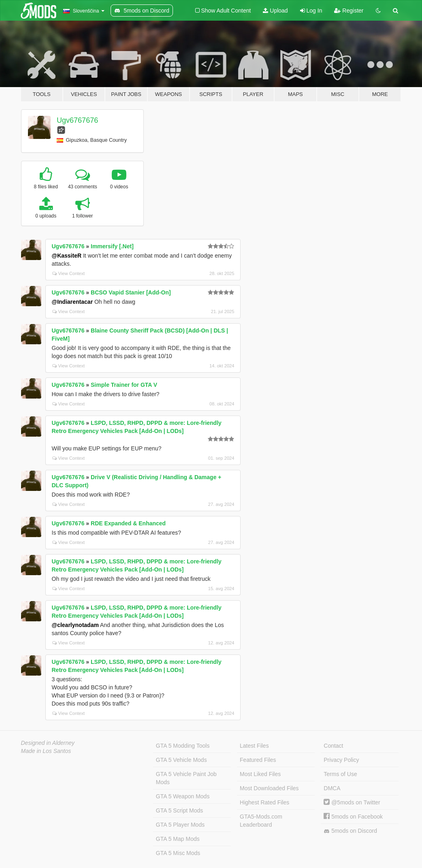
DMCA (332, 788)
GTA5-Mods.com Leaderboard (261, 821)
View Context (69, 273)
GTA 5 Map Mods (178, 839)
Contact (333, 746)
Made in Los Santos (46, 751)
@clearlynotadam (75, 625)
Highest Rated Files (264, 802)
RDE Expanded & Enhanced (128, 523)
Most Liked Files (260, 774)
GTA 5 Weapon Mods (183, 796)
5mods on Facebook (353, 817)
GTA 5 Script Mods (179, 810)
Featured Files (258, 760)
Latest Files (254, 746)
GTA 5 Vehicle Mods (181, 760)
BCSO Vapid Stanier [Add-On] (131, 292)
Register (349, 11)
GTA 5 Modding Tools (183, 746)
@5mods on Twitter (352, 802)
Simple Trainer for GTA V (124, 385)
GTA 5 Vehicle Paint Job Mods (186, 778)
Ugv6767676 (77, 120)
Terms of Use (340, 774)
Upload (275, 11)
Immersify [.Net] (112, 246)
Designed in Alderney (48, 743)
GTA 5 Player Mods (180, 825)
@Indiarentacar (72, 302)
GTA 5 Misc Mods (178, 853)
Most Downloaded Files (269, 788)
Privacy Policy (341, 760)
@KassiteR (67, 256)
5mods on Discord (350, 831)
